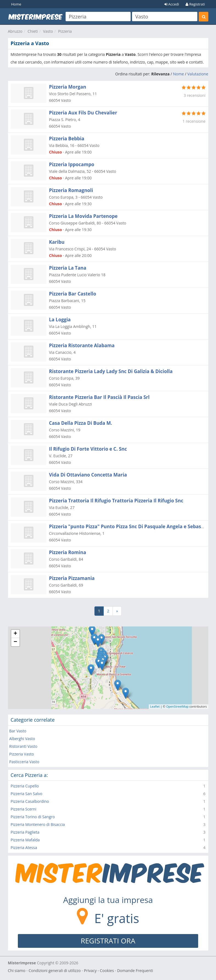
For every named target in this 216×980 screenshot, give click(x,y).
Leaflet (155, 706)
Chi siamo (17, 971)
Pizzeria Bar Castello (73, 294)
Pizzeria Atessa (24, 848)
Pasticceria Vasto (24, 762)
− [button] (15, 642)
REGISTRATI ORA (108, 941)
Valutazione (198, 74)
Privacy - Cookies (99, 971)
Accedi (172, 4)
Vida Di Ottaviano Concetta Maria (88, 475)
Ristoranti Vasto (23, 746)
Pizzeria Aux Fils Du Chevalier (83, 113)
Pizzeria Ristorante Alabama (82, 345)
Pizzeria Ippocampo (72, 164)
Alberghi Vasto (22, 739)
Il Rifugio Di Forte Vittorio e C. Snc (88, 449)
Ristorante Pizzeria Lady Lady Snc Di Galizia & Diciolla (111, 371)
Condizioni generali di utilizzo (55, 971)
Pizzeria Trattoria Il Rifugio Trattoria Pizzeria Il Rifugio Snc (116, 501)
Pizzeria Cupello (25, 786)
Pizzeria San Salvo (27, 794)
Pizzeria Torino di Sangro (33, 817)
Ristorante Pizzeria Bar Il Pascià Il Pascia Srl (99, 397)
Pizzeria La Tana (68, 268)
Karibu (57, 242)
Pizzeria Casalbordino (30, 801)
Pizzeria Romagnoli (71, 190)
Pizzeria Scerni (24, 809)
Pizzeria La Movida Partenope (83, 216)
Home (16, 4)
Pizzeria (65, 31)
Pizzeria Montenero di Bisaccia (38, 824)
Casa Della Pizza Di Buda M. (81, 423)
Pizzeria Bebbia (67, 139)
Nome (178, 74)
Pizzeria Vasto (22, 754)
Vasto (48, 31)
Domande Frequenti (135, 971)
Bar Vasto (18, 731)
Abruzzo (15, 31)
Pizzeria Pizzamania (72, 578)
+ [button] (15, 634)
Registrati (195, 4)
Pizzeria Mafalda (25, 840)
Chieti (33, 31)
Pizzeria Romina (68, 552)
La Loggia (60, 320)
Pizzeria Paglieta (25, 832)
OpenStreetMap (177, 706)
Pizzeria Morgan (68, 87)
